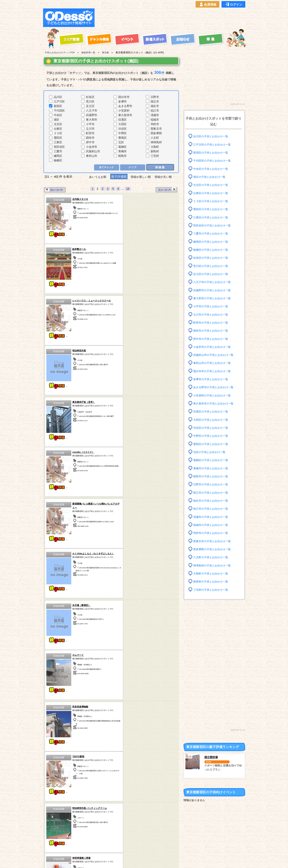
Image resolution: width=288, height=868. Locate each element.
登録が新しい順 (141, 177)
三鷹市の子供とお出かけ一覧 (212, 234)
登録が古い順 (165, 177)
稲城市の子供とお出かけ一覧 (212, 525)
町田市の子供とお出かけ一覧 (212, 323)
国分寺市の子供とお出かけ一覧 (213, 371)
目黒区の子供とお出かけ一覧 (212, 412)
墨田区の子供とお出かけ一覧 (212, 209)
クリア (133, 167)
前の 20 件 (54, 190)
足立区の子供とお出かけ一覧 (212, 274)
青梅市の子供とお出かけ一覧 (212, 468)
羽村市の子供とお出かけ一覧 (212, 533)
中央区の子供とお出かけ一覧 (212, 169)
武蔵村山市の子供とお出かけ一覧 (215, 355)
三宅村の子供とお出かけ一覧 (212, 590)
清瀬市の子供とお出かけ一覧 (212, 517)
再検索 (160, 167)
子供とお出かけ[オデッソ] (127, 860)
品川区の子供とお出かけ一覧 (212, 136)
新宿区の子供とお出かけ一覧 (212, 153)
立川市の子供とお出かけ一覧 (212, 314)
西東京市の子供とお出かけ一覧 (213, 541)
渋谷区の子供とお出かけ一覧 (212, 428)
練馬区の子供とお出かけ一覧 (212, 242)
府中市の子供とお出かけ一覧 (212, 339)
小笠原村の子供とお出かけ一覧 (213, 396)
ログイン (233, 5)
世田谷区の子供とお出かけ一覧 (213, 225)
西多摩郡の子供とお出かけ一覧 (213, 549)
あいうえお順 (96, 177)
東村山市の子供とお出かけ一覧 (213, 363)
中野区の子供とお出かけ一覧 (212, 436)
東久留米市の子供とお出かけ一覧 (215, 404)
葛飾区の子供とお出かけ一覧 (212, 460)
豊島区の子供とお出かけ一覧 (212, 444)
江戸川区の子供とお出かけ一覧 (213, 144)
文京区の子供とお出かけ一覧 (212, 185)
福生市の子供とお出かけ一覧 (212, 501)
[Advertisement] (171, 18)
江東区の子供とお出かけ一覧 (212, 217)
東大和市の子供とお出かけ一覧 (213, 298)
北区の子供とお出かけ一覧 (211, 452)
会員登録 (207, 5)
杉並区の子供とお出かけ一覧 (212, 258)
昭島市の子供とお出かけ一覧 (212, 476)
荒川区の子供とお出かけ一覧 (212, 266)
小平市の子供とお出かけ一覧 (212, 306)
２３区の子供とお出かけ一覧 (212, 201)
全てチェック (106, 167)
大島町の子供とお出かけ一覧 (212, 574)
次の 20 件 (167, 190)
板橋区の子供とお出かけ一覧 (212, 250)
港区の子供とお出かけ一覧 (211, 177)
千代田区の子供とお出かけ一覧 (213, 161)
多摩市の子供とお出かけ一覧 (212, 379)
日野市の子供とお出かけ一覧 (212, 484)
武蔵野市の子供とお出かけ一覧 (213, 290)
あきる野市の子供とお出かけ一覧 (215, 387)
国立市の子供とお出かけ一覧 (212, 492)
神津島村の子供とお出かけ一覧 (213, 565)
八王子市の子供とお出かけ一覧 (213, 282)
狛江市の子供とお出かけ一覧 (212, 509)
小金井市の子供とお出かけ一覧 (213, 347)
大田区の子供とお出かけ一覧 (212, 420)
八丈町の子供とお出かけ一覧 (212, 557)
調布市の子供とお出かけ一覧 (212, 331)
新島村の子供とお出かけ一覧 (212, 582)
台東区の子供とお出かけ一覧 (212, 193)
